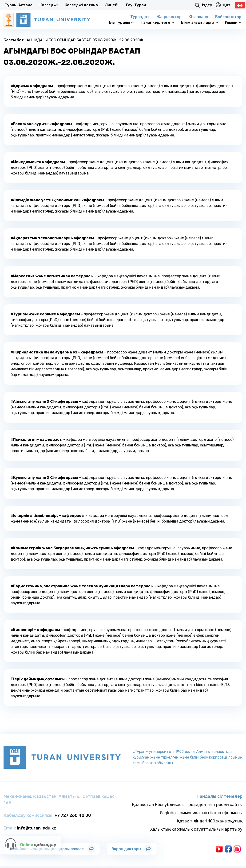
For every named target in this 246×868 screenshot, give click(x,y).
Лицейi (112, 5)
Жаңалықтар (169, 17)
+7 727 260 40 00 (73, 815)
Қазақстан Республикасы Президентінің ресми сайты (187, 805)
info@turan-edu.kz (37, 828)
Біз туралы (121, 22)
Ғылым (233, 22)
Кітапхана (198, 17)
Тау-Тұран (136, 5)
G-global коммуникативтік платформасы (201, 813)
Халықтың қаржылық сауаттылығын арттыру (196, 829)
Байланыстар (228, 17)
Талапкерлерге (157, 22)
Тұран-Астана (19, 5)
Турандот (140, 17)
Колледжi (49, 5)
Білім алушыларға (200, 22)
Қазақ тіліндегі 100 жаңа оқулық (210, 821)
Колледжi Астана (81, 5)
